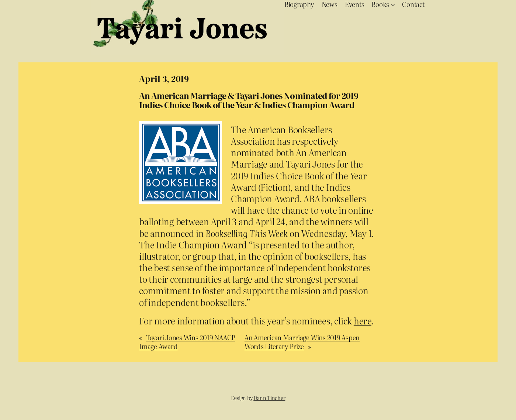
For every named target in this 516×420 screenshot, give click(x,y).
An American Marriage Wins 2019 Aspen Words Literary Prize (302, 342)
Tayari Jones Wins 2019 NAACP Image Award (187, 342)
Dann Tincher (269, 398)
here (363, 321)
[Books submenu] (393, 4)
